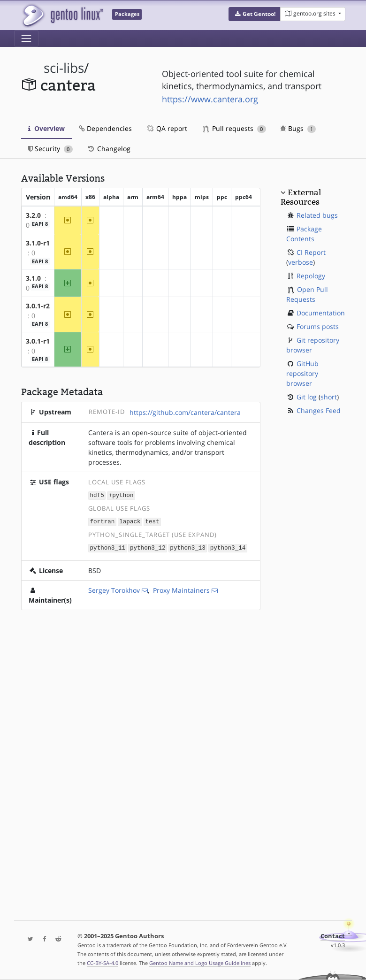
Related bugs (317, 215)
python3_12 (148, 547)
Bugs (298, 128)
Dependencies (105, 128)
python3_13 (188, 547)
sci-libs (64, 68)
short (329, 397)
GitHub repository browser (302, 373)
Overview (46, 128)
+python (121, 495)
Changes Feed (319, 410)
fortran (103, 521)
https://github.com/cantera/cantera (185, 412)
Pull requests (235, 128)
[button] (255, 14)
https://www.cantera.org (210, 99)
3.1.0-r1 (38, 243)
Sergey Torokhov (114, 589)
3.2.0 (33, 215)
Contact (333, 936)
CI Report (311, 252)
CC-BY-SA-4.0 (103, 963)
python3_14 (228, 547)
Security (50, 149)
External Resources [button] (301, 197)
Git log (307, 397)
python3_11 (108, 547)
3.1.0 (33, 278)
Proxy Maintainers (181, 589)
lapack (130, 521)
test (152, 521)
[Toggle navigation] (26, 38)
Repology (311, 276)
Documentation (321, 313)
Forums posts (318, 326)
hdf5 (97, 495)
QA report (167, 128)
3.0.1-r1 (38, 341)
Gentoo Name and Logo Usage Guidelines (200, 963)
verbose (301, 262)
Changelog (109, 149)
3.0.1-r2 (38, 306)
